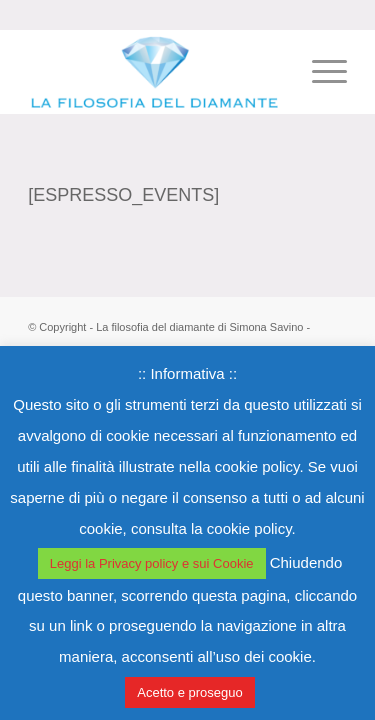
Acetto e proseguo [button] (190, 692)
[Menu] (319, 71)
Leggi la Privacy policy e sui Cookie (152, 563)
